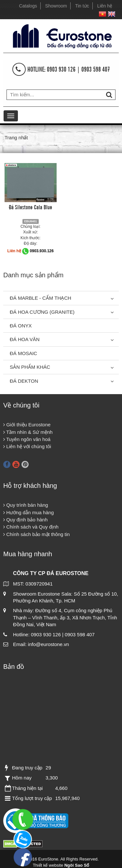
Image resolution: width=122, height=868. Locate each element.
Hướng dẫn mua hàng (28, 512)
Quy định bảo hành (25, 520)
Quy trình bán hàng (26, 505)
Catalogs (28, 6)
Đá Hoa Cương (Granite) (42, 312)
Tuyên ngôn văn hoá (27, 439)
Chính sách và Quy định (31, 527)
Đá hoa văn (25, 339)
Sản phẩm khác (30, 367)
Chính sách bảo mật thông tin (36, 534)
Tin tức (82, 6)
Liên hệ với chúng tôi (27, 446)
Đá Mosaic (23, 353)
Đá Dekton (24, 381)
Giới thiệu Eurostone (27, 425)
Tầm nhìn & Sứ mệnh (28, 432)
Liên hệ (105, 6)
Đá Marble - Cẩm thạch (41, 298)
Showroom (56, 6)
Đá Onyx (21, 326)
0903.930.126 (42, 251)
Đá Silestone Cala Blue (30, 207)
